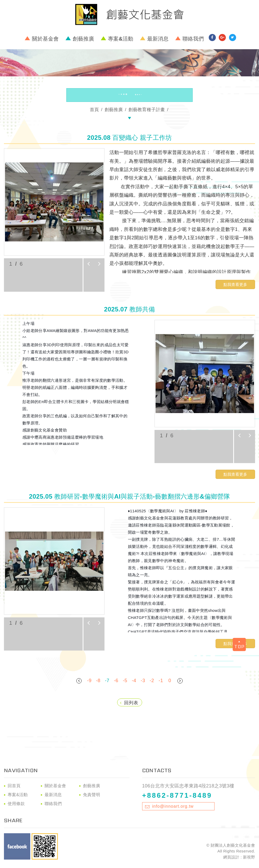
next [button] (99, 264)
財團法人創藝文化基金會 (129, 14)
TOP (239, 645)
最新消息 (158, 39)
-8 (98, 681)
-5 (125, 681)
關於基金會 (46, 39)
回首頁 (14, 786)
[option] (54, 202)
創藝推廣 (83, 39)
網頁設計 (231, 857)
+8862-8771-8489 (177, 795)
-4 (134, 681)
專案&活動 (121, 39)
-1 (161, 681)
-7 (107, 681)
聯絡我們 (193, 39)
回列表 (129, 703)
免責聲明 (91, 795)
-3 (143, 681)
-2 (152, 681)
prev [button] (89, 264)
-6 (116, 681)
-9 (89, 681)
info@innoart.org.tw (173, 806)
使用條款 (16, 804)
